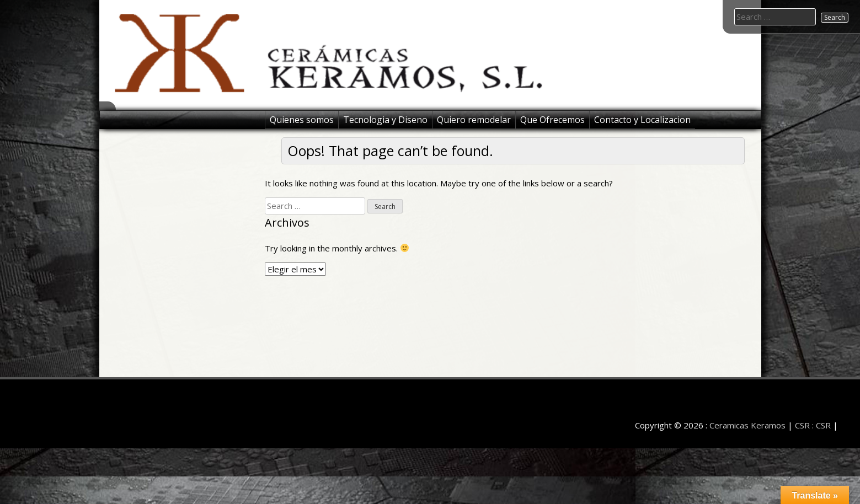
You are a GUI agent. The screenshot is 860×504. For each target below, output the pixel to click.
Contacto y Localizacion (642, 120)
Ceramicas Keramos (747, 425)
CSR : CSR (813, 425)
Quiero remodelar (474, 120)
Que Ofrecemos (552, 120)
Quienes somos (302, 120)
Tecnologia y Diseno (385, 120)
